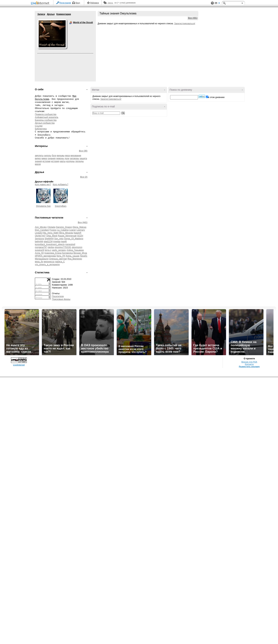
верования (76, 156)
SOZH (80, 236)
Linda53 (39, 233)
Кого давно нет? (43, 185)
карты (63, 161)
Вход (78, 3)
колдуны (70, 161)
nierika (51, 247)
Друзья (51, 14)
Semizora (39, 239)
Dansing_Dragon (64, 227)
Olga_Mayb (52, 236)
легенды (80, 161)
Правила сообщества (46, 114)
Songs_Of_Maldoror (74, 239)
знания (38, 161)
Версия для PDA (249, 362)
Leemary (81, 230)
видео (38, 158)
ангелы (48, 156)
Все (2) (84, 177)
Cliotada (51, 227)
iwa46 (64, 242)
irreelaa (57, 242)
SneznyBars (61, 206)
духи (67, 158)
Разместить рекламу (249, 367)
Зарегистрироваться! (185, 24)
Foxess (53, 230)
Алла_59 (39, 253)
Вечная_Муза (80, 253)
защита (83, 158)
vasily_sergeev (59, 250)
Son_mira (59, 239)
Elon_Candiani (42, 230)
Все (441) (83, 222)
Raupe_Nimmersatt (67, 236)
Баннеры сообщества (46, 120)
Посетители (58, 296)
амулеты (39, 156)
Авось (110, 3)
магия (38, 164)
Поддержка (212, 3)
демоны (60, 158)
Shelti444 (49, 239)
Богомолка (68, 253)
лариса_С (60, 262)
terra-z (48, 250)
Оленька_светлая (58, 259)
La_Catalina (63, 230)
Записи (41, 14)
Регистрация (65, 3)
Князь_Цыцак (73, 256)
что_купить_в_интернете (47, 265)
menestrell (70, 244)
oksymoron (77, 247)
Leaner (73, 230)
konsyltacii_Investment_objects (50, 244)
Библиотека (41, 129)
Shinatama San (43, 206)
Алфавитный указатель (47, 117)
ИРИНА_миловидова (45, 256)
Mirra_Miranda (66, 233)
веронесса (49, 262)
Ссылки (39, 126)
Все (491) (193, 18)
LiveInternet (41, 3)
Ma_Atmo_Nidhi (51, 233)
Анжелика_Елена (53, 253)
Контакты (249, 364)
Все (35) (83, 151)
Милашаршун (42, 259)
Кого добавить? (61, 185)
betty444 (39, 242)
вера (67, 156)
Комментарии (64, 14)
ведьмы (61, 156)
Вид (217, 4)
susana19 (40, 250)
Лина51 (84, 256)
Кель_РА (61, 256)
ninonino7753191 (63, 247)
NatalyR (77, 233)
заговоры (75, 158)
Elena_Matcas (79, 227)
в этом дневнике (216, 97)
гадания (52, 158)
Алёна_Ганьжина (75, 250)
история (55, 161)
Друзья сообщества (45, 123)
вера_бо (39, 262)
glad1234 (48, 242)
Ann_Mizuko (41, 227)
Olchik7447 (40, 236)
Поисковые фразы (61, 299)
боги (54, 156)
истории (46, 161)
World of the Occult (71, 23)
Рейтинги (95, 3)
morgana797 (41, 247)
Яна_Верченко (75, 259)
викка (44, 158)
